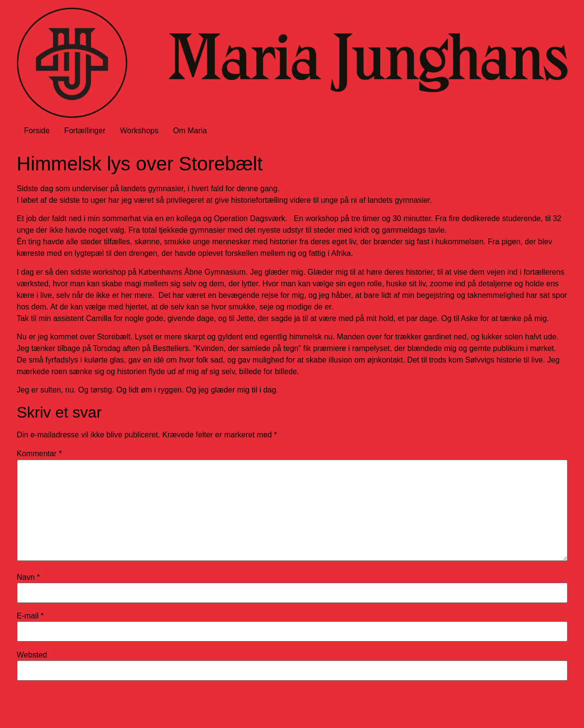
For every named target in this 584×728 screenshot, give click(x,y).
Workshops (139, 131)
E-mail (30, 616)
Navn (28, 577)
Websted (32, 655)
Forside (37, 131)
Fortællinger (85, 131)
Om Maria (190, 131)
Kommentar (39, 454)
